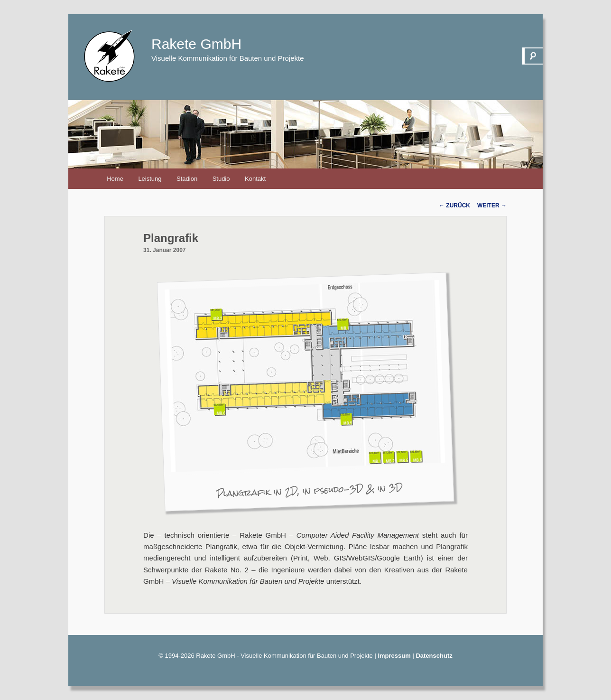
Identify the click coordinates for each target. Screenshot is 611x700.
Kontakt (255, 179)
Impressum (394, 656)
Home (115, 179)
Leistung (150, 179)
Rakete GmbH (196, 44)
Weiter (492, 205)
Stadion (187, 179)
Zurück (454, 205)
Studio (221, 179)
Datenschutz (434, 656)
